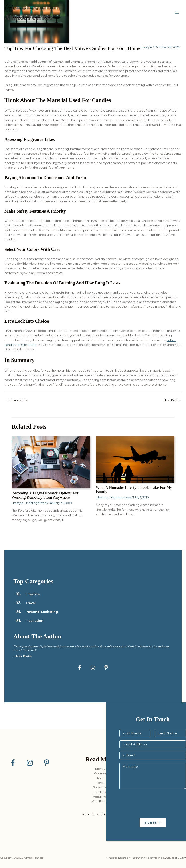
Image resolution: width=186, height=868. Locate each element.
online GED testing (95, 814)
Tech (100, 778)
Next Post (172, 400)
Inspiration (34, 621)
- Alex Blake (23, 656)
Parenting (100, 787)
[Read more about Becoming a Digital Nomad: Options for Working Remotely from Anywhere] (51, 462)
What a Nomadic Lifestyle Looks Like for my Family (134, 490)
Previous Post (16, 400)
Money (100, 769)
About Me (100, 797)
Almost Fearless (29, 17)
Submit (153, 822)
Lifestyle (146, 47)
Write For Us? (100, 801)
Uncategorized (36, 503)
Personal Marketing (42, 612)
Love (100, 783)
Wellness (100, 773)
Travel (31, 603)
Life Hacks (100, 792)
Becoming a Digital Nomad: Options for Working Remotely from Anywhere (45, 495)
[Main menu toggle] (177, 12)
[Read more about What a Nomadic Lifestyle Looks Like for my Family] (135, 459)
